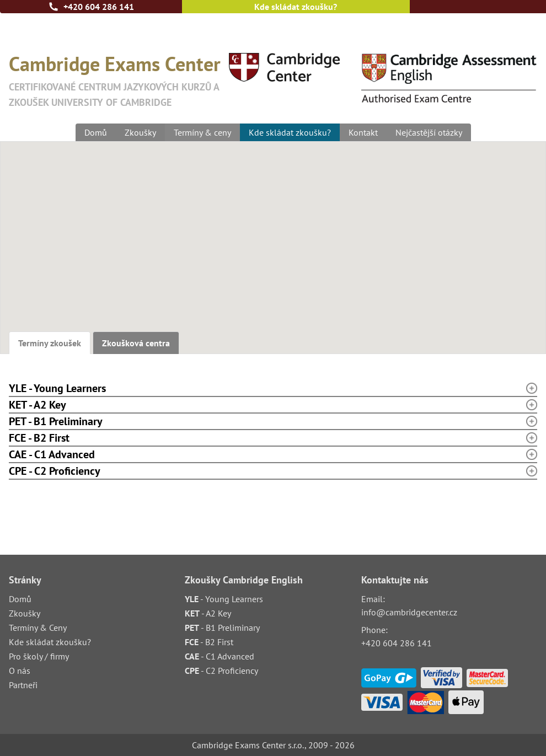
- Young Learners (224, 599)
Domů (96, 132)
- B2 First (209, 642)
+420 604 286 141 (99, 7)
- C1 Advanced (220, 656)
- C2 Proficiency (221, 671)
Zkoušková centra (136, 343)
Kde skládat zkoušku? (296, 7)
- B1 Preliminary (222, 628)
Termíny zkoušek (50, 343)
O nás (20, 671)
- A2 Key (208, 613)
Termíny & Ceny (38, 628)
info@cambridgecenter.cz (409, 612)
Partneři (23, 685)
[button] (337, 280)
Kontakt (363, 132)
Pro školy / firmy (39, 656)
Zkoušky (140, 132)
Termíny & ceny (202, 132)
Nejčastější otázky (429, 132)
